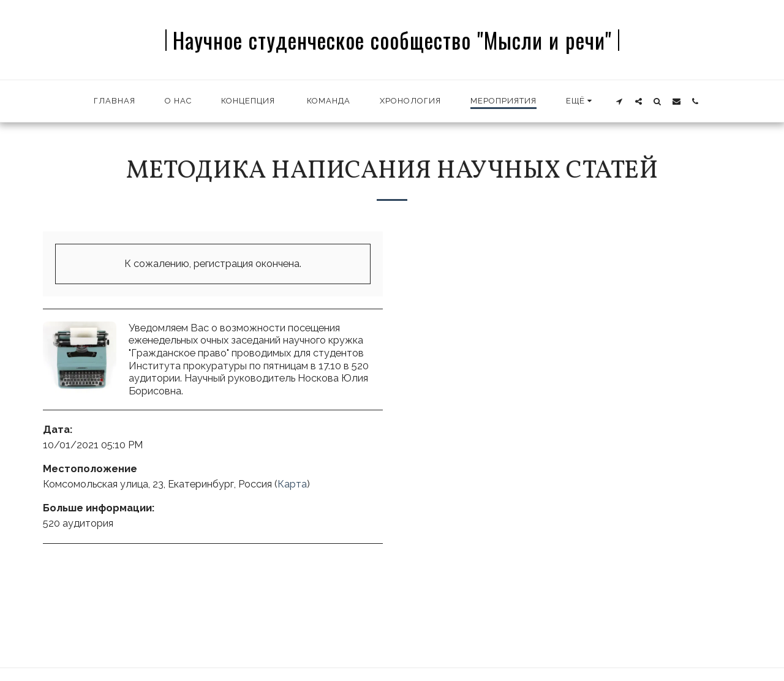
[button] (620, 101)
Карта (292, 484)
